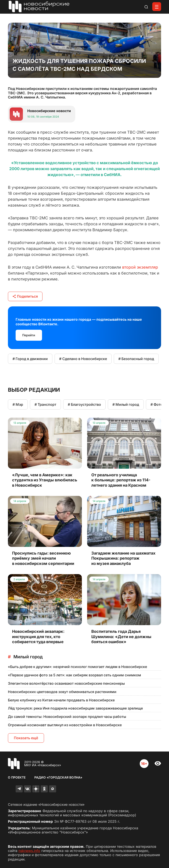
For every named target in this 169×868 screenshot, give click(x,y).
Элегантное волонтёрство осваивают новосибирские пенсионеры (66, 683)
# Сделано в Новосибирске (83, 359)
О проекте (17, 777)
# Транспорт (45, 404)
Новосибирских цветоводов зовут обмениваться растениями (62, 692)
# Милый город (126, 404)
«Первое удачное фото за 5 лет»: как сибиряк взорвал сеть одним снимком (74, 675)
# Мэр (18, 404)
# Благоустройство (84, 404)
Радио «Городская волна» (58, 777)
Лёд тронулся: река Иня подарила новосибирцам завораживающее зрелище (75, 708)
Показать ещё (26, 738)
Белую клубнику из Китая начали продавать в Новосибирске (61, 700)
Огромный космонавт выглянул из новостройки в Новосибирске (65, 725)
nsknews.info (29, 851)
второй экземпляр (140, 267)
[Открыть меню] (157, 7)
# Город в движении (30, 359)
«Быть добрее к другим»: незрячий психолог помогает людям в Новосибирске (77, 667)
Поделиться (25, 296)
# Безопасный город (136, 359)
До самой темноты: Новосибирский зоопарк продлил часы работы (67, 717)
